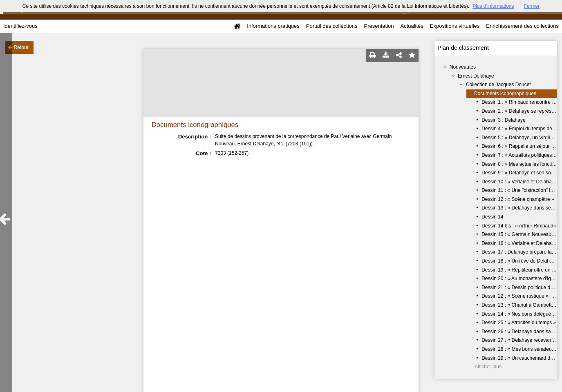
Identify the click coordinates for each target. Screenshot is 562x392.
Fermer (532, 6)
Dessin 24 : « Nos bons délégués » (519, 314)
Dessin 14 (492, 217)
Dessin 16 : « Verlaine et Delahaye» (521, 243)
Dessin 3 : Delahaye (503, 120)
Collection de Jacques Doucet (498, 85)
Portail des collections (332, 26)
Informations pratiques (273, 26)
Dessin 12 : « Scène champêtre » (518, 199)
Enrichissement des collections (522, 26)
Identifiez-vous (20, 26)
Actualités (412, 26)
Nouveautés (463, 67)
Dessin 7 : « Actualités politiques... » (521, 155)
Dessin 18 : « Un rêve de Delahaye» (521, 261)
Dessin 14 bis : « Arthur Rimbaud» (519, 226)
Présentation (379, 26)
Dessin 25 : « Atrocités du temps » (519, 323)
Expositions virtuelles (455, 26)
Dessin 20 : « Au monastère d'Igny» (520, 278)
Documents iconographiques (505, 94)
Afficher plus (488, 367)
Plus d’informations (493, 6)
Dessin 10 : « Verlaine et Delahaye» (521, 182)
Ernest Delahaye (476, 76)
